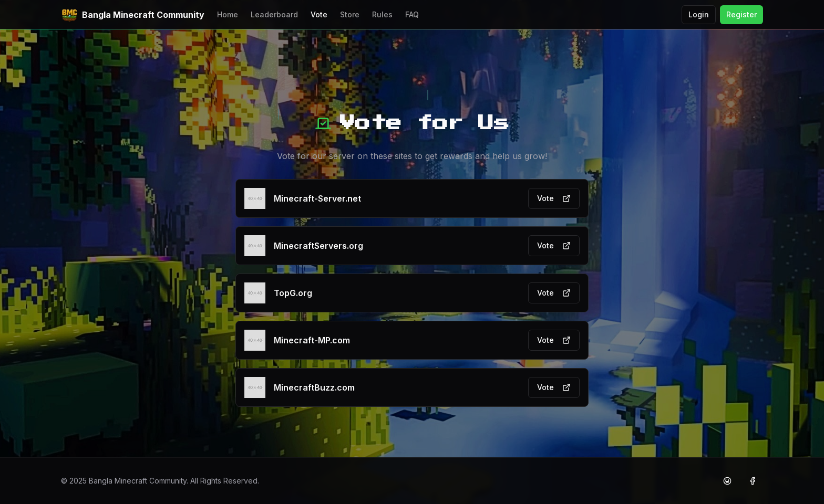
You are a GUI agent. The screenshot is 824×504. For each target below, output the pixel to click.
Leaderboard (274, 14)
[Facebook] (753, 481)
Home (228, 14)
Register (741, 14)
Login (699, 14)
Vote (319, 14)
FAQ (412, 14)
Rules (382, 14)
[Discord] (727, 481)
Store (350, 14)
